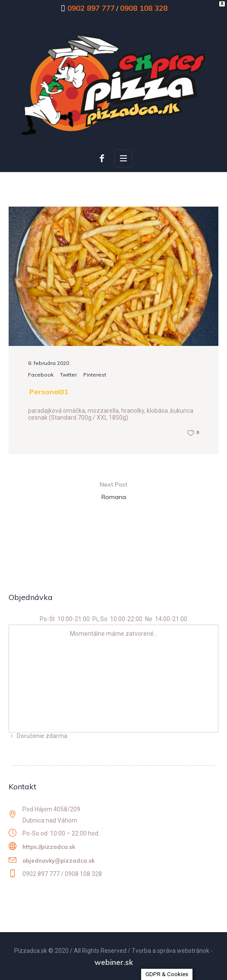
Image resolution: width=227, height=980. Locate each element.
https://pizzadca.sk (49, 847)
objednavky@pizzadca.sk (58, 861)
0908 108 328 (144, 8)
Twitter (68, 375)
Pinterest (95, 375)
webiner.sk (114, 962)
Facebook (41, 375)
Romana (114, 497)
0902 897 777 (91, 8)
